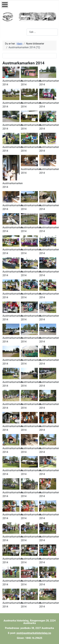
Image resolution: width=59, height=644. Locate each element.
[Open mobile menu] (5, 5)
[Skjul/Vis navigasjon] (5, 32)
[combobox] (42, 32)
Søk (25, 32)
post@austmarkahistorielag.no (34, 633)
